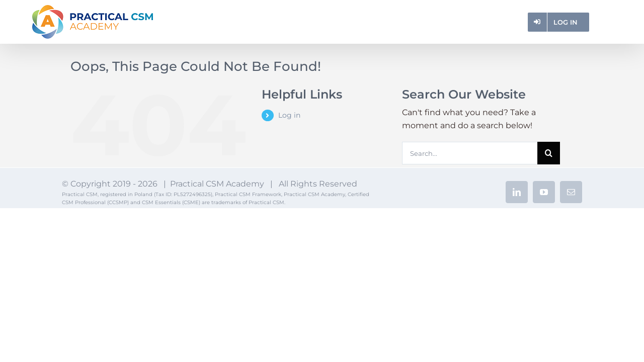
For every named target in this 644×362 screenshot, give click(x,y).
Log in (289, 115)
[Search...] (469, 153)
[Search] (549, 153)
